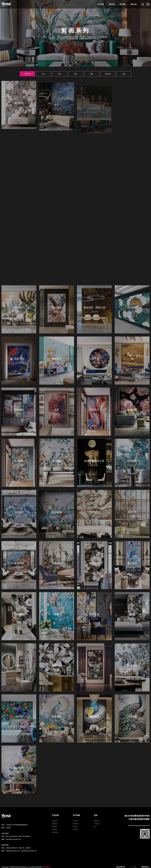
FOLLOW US (121, 856)
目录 (96, 805)
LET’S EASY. (46, 856)
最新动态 (75, 816)
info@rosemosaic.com (13, 840)
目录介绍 (111, 4)
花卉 (43, 72)
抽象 (92, 72)
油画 (75, 72)
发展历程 (75, 813)
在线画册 (96, 810)
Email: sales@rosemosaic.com (139, 815)
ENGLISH (133, 4)
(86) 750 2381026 (11, 826)
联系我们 (75, 819)
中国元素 (108, 72)
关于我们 (122, 4)
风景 (59, 72)
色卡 (95, 816)
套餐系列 (55, 816)
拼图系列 (55, 813)
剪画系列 (55, 810)
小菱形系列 (55, 822)
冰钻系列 (55, 819)
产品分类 (100, 4)
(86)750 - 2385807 (25, 837)
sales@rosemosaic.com (13, 829)
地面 (124, 72)
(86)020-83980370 (12, 837)
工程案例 (96, 813)
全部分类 (27, 72)
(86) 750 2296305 (24, 826)
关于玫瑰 (76, 805)
